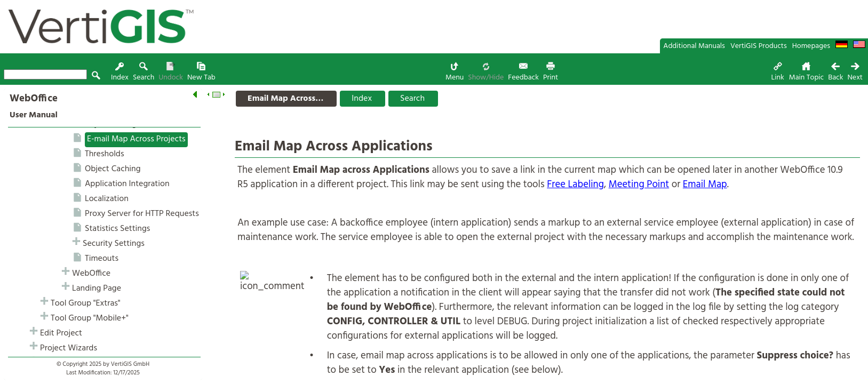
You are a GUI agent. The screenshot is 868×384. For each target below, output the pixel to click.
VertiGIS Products (759, 46)
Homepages (811, 46)
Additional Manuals (694, 46)
